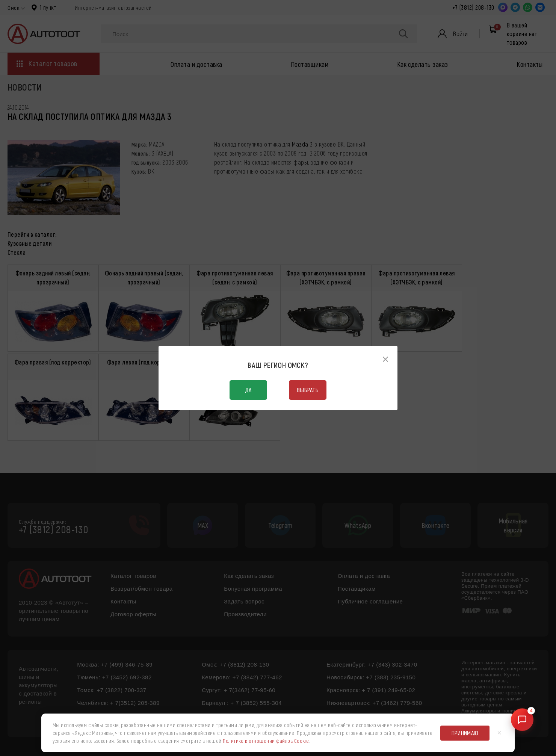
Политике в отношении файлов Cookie (266, 741)
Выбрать (308, 390)
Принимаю (465, 733)
